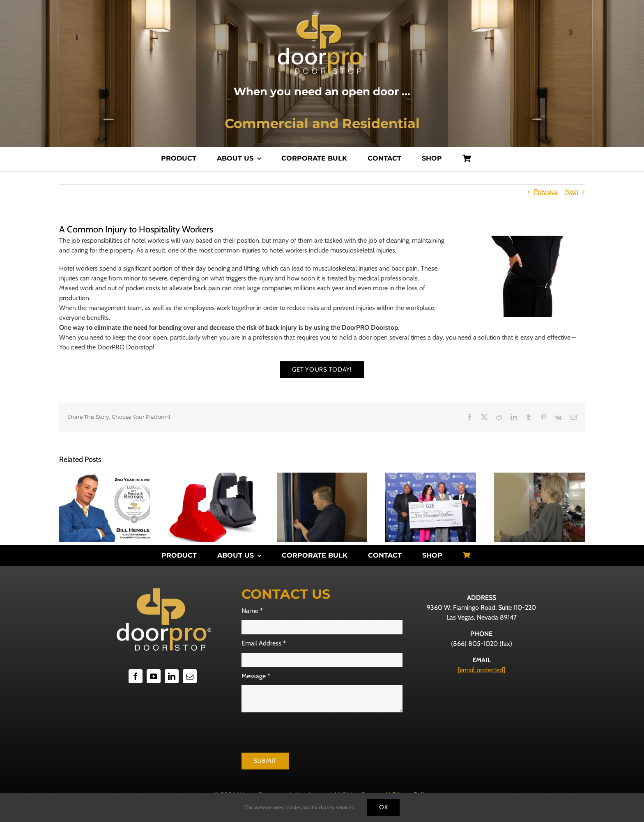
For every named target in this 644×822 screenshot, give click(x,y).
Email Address (264, 643)
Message (256, 676)
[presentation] (304, 732)
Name (252, 611)
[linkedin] (172, 676)
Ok (384, 807)
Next (572, 192)
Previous (546, 192)
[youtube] (154, 676)
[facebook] (136, 676)
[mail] (190, 676)
